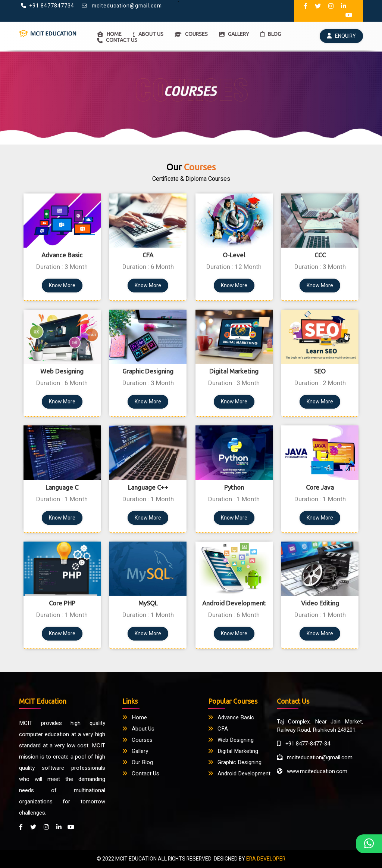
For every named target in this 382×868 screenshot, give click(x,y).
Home (135, 717)
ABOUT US (148, 34)
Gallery (135, 751)
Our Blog (138, 762)
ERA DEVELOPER (266, 859)
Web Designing (231, 740)
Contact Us (141, 774)
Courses (137, 740)
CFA (218, 729)
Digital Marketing (233, 751)
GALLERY (234, 34)
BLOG (271, 34)
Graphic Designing (235, 762)
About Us (138, 729)
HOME (109, 34)
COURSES (191, 34)
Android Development (239, 774)
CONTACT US (117, 40)
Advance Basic (231, 717)
